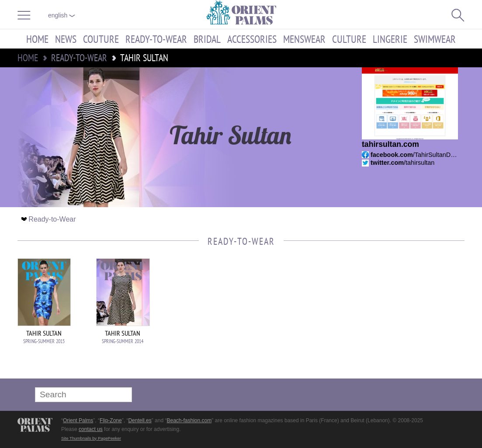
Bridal (207, 39)
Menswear (304, 39)
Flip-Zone (111, 420)
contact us (91, 429)
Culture (349, 39)
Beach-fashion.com (189, 420)
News (66, 39)
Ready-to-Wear (156, 39)
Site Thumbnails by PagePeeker (91, 438)
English (62, 15)
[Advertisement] (403, 317)
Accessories (252, 39)
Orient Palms (78, 420)
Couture (101, 39)
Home (37, 39)
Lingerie (390, 39)
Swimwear (435, 39)
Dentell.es (140, 420)
